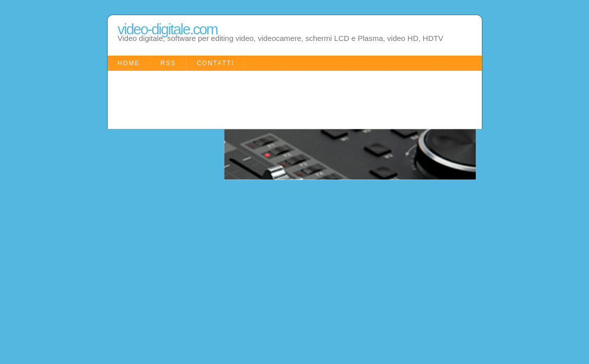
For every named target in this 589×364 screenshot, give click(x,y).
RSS (169, 63)
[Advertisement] (292, 99)
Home (129, 63)
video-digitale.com (168, 29)
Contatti (215, 63)
